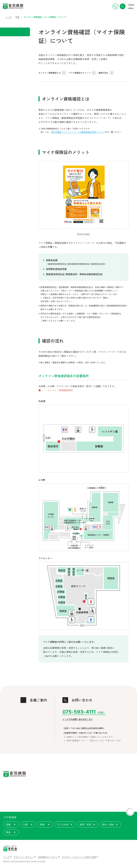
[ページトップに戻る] (130, 812)
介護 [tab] (28, 824)
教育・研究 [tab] (88, 824)
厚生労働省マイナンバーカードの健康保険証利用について (77, 132)
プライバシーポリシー (24, 857)
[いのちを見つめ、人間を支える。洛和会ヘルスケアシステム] (10, 849)
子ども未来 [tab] (65, 824)
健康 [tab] (45, 824)
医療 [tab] (11, 824)
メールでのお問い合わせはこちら (78, 719)
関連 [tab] (11, 832)
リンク (6, 857)
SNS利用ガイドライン (48, 857)
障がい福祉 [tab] (110, 824)
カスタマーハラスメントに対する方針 (79, 857)
